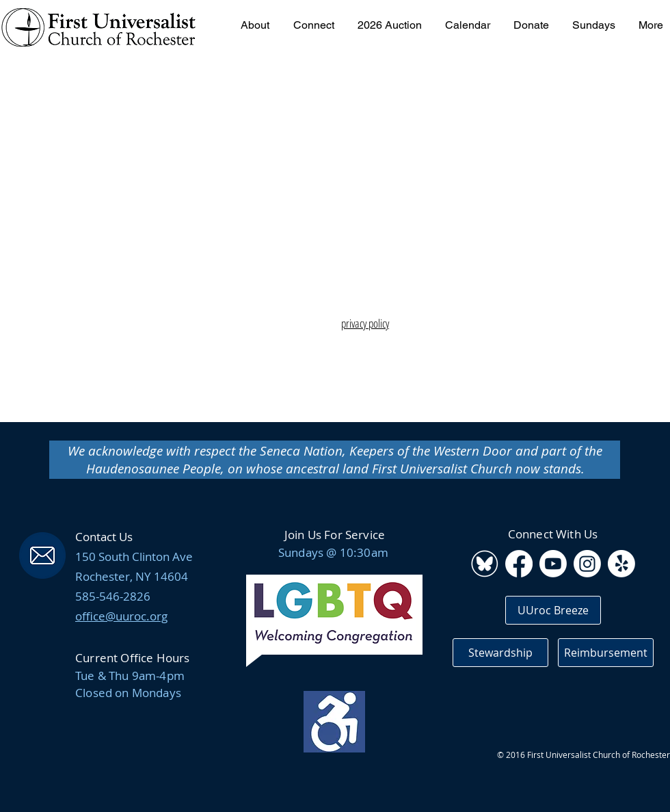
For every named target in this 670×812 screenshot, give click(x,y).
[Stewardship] (500, 653)
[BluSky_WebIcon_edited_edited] (485, 564)
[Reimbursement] (606, 653)
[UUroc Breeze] (553, 610)
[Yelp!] (621, 564)
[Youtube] (553, 564)
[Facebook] (519, 564)
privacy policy (365, 323)
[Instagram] (587, 564)
